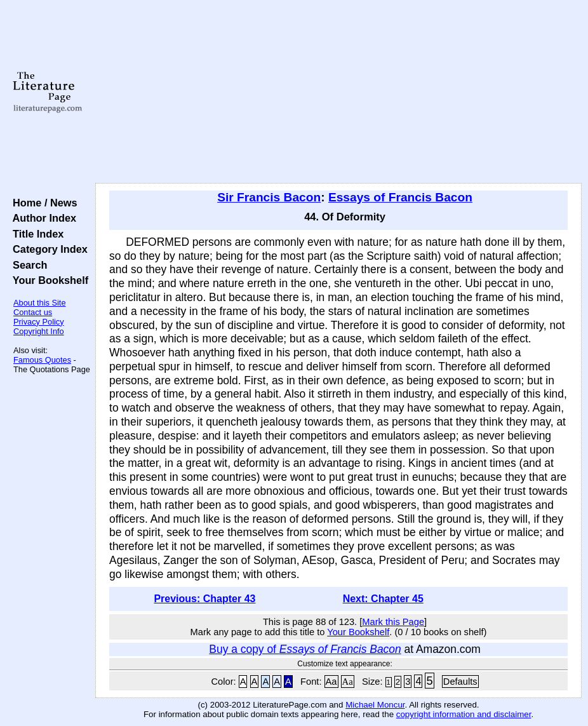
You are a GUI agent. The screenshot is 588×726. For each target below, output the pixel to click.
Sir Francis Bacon (269, 197)
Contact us (33, 312)
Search (27, 265)
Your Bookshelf (48, 280)
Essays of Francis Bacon (400, 197)
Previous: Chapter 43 (204, 599)
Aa (331, 682)
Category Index (47, 249)
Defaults (460, 682)
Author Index (42, 218)
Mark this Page (393, 622)
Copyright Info (39, 331)
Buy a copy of (305, 649)
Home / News (42, 203)
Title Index (35, 234)
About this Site (40, 303)
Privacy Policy (39, 322)
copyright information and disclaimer (464, 714)
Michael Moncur (375, 705)
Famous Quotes (42, 360)
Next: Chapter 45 (383, 599)
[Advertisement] (338, 92)
